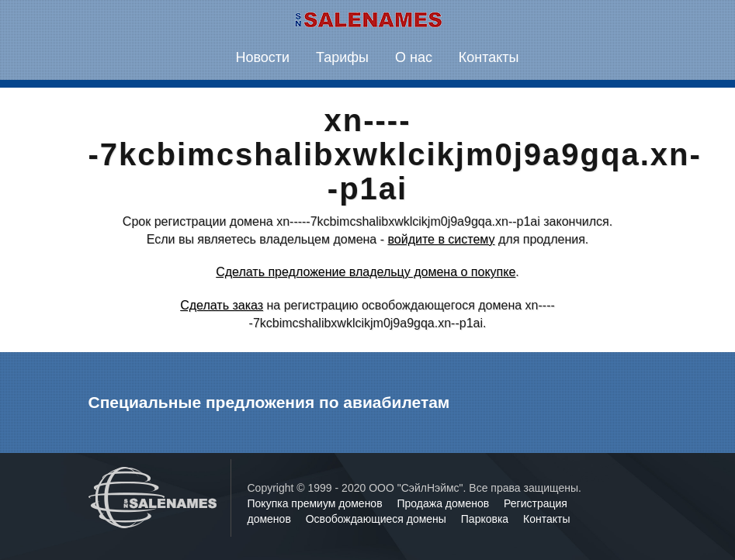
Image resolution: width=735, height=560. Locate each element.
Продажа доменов (445, 503)
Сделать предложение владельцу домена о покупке (366, 272)
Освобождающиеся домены (378, 519)
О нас (414, 57)
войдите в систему (441, 239)
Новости (262, 57)
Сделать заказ (222, 305)
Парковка (486, 519)
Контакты (489, 57)
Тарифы (342, 57)
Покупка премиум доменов (317, 503)
